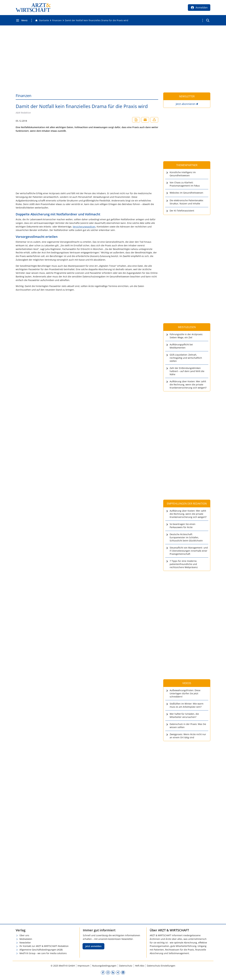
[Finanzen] (57, 20)
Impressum (83, 966)
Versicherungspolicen (84, 227)
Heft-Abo (140, 966)
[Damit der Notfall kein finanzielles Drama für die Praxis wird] (97, 20)
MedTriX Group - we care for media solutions (43, 953)
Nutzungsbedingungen (104, 966)
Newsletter (25, 943)
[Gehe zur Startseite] (42, 20)
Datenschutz (126, 966)
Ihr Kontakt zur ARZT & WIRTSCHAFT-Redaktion (44, 946)
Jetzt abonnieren (186, 104)
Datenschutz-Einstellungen (161, 966)
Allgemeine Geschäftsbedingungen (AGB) (41, 950)
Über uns (24, 935)
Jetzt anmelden (93, 946)
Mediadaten (26, 939)
